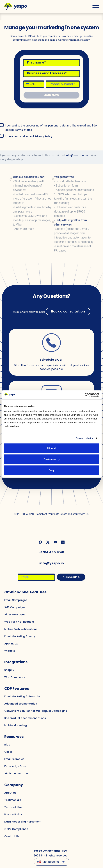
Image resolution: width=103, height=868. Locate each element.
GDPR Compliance (16, 829)
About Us (10, 793)
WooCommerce (15, 677)
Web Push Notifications (19, 622)
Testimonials (13, 800)
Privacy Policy (44, 136)
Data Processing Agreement (23, 822)
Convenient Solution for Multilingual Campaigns (36, 711)
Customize (52, 459)
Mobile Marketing (16, 725)
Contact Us (12, 836)
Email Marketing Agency (20, 636)
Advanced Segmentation (21, 704)
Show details (84, 438)
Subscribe (71, 577)
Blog (7, 745)
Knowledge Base (15, 766)
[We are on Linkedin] (63, 542)
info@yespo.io (52, 563)
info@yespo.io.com (78, 155)
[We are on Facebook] (40, 542)
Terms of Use (23, 130)
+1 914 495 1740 (52, 552)
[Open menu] (96, 6)
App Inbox (11, 644)
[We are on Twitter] (48, 542)
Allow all (51, 448)
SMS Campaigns (15, 607)
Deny (51, 470)
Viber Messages (15, 615)
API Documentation (17, 773)
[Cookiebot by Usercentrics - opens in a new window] (83, 395)
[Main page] (16, 6)
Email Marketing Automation (23, 696)
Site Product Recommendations (25, 718)
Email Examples (14, 759)
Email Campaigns (16, 600)
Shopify (9, 670)
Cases (8, 752)
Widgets (10, 651)
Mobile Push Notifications (21, 629)
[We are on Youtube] (55, 542)
